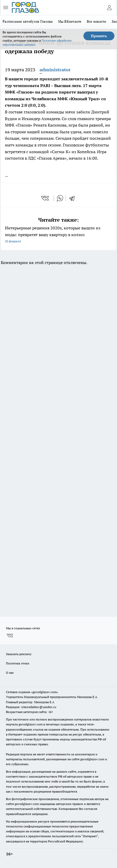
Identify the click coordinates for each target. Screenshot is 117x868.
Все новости (97, 21)
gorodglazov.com (31, 724)
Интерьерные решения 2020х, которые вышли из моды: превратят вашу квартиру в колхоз (58, 235)
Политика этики (18, 663)
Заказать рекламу (19, 654)
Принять (99, 36)
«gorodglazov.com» (45, 692)
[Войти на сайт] (109, 7)
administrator (55, 70)
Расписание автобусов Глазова (28, 21)
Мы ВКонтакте (70, 21)
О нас (10, 673)
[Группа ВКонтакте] (10, 636)
